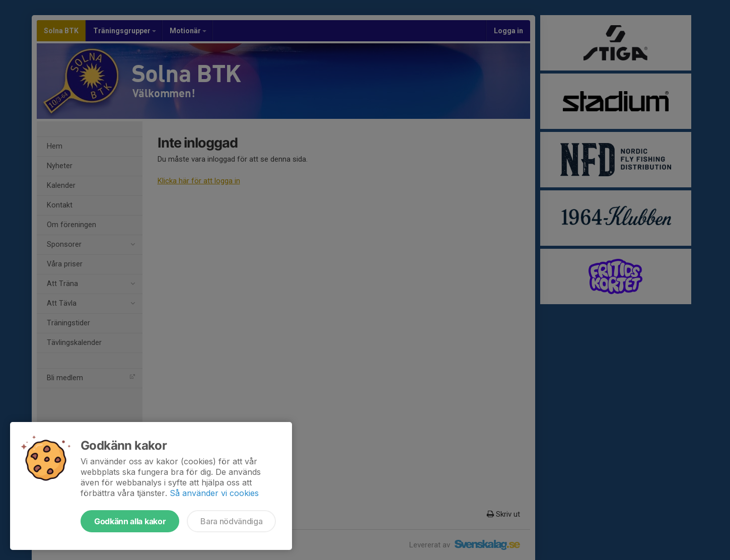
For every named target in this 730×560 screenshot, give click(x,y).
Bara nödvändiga (231, 521)
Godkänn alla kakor (130, 521)
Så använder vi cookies (214, 493)
